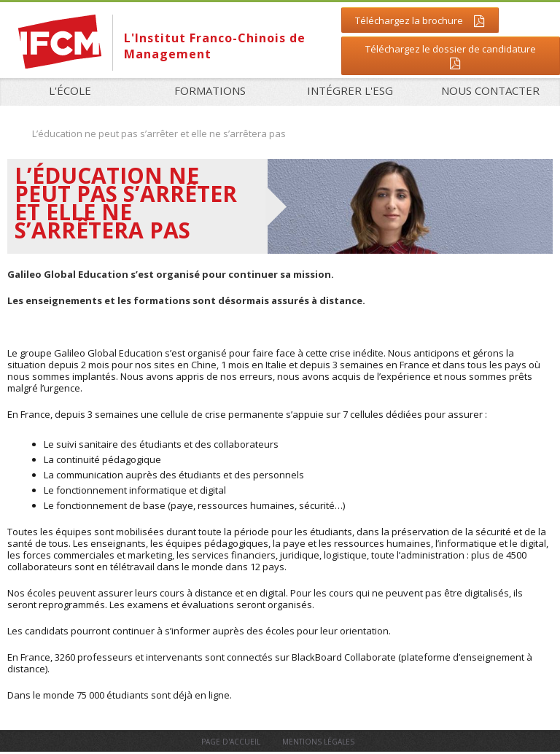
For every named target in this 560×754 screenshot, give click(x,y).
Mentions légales (318, 742)
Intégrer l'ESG (350, 90)
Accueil (12, 133)
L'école (70, 90)
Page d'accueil (231, 742)
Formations (206, 91)
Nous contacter (490, 90)
